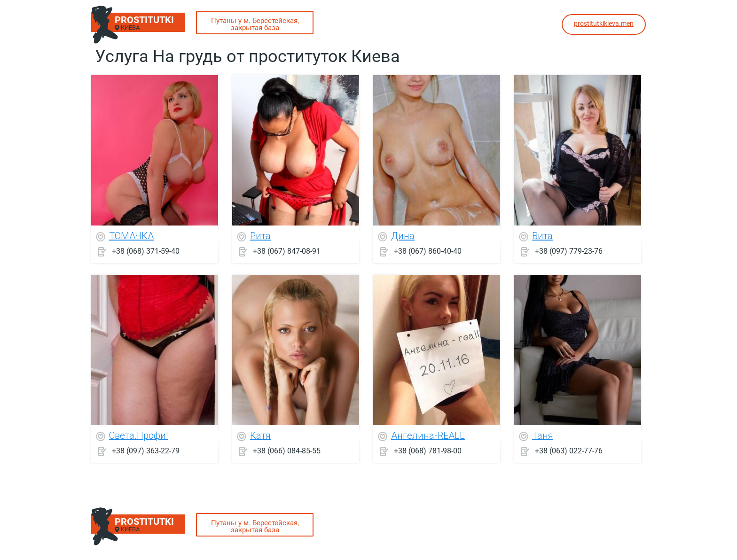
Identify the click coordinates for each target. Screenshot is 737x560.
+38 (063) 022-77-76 (569, 451)
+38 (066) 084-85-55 (287, 451)
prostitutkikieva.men (604, 23)
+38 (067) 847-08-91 (287, 251)
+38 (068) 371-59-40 (146, 251)
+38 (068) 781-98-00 (428, 451)
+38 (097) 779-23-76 (569, 251)
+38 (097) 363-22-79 (146, 451)
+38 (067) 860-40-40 (428, 251)
